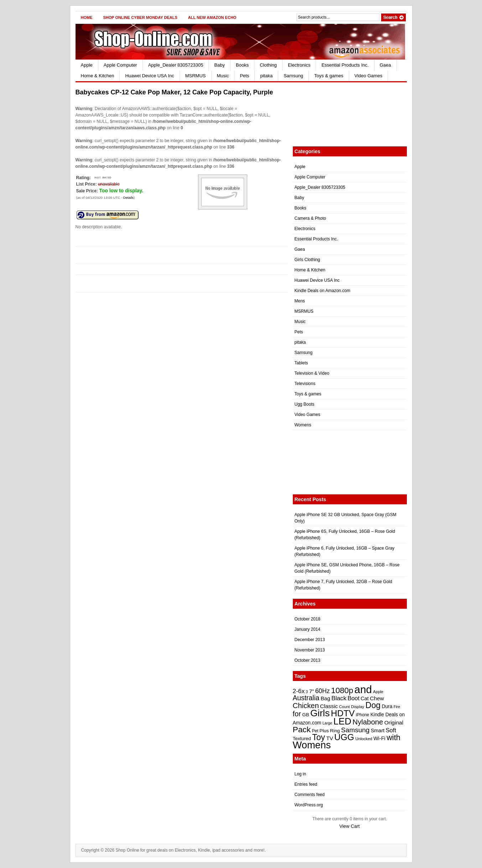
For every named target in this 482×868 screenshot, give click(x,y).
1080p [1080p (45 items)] (342, 690)
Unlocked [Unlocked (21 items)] (364, 739)
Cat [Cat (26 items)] (365, 698)
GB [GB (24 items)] (305, 715)
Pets (244, 76)
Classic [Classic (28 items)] (329, 706)
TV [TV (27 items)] (330, 738)
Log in (300, 774)
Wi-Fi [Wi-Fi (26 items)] (379, 738)
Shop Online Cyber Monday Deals (140, 17)
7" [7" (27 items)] (312, 691)
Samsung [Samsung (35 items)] (355, 730)
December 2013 (310, 640)
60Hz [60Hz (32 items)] (323, 691)
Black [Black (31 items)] (339, 698)
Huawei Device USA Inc (149, 76)
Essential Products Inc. (345, 65)
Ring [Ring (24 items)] (335, 731)
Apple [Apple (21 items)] (378, 692)
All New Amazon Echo (212, 17)
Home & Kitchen (98, 76)
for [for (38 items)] (297, 714)
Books (242, 65)
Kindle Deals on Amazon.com (323, 291)
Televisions (305, 384)
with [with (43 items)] (393, 737)
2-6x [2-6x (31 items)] (299, 691)
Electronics (299, 65)
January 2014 (308, 629)
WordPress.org (309, 805)
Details (128, 197)
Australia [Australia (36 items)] (306, 698)
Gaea (385, 65)
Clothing (268, 65)
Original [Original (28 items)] (394, 723)
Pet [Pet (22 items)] (315, 731)
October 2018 (308, 619)
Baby (219, 65)
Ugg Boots (305, 404)
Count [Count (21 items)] (344, 707)
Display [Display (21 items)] (357, 707)
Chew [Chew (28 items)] (377, 698)
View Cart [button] (349, 826)
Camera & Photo (310, 218)
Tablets (301, 363)
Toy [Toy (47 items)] (318, 737)
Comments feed (310, 795)
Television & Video (312, 373)
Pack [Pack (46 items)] (302, 729)
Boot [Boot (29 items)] (354, 698)
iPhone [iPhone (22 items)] (362, 715)
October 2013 (308, 660)
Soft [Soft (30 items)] (391, 730)
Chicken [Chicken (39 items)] (306, 706)
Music (223, 76)
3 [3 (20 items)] (307, 692)
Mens (300, 301)
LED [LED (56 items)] (342, 721)
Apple (87, 65)
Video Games (369, 76)
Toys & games (329, 76)
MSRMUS (196, 76)
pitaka (266, 76)
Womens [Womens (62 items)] (312, 745)
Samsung (293, 76)
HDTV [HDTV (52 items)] (343, 713)
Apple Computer (120, 65)
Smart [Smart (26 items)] (378, 731)
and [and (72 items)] (363, 689)
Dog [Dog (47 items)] (373, 705)
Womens (303, 425)
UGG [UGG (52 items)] (344, 737)
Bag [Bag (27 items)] (325, 698)
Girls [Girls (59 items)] (320, 713)
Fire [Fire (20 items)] (397, 707)
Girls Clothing (307, 260)
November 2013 (310, 650)
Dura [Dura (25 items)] (387, 706)
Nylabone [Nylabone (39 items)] (368, 722)
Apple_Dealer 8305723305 (176, 65)
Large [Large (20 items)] (327, 723)
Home (87, 17)
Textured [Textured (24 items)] (302, 739)
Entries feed (306, 784)
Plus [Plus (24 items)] (324, 731)
